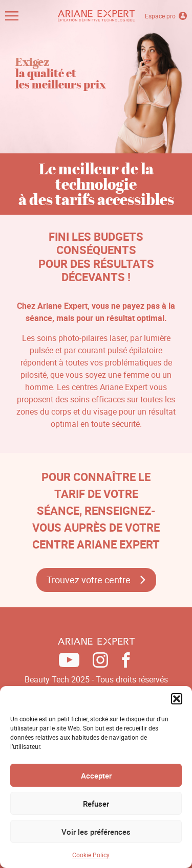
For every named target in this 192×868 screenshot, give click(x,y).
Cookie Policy (91, 855)
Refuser (96, 804)
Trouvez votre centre (89, 580)
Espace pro (166, 16)
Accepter (96, 775)
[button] (177, 699)
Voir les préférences (96, 832)
